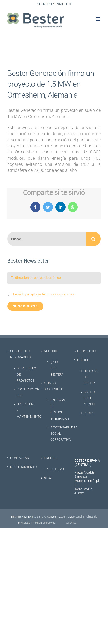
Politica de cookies (44, 523)
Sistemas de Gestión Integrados (56, 409)
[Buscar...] (47, 239)
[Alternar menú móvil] (98, 19)
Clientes (44, 4)
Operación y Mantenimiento (23, 410)
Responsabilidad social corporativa (56, 433)
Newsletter (62, 4)
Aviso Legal (75, 517)
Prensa (50, 458)
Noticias (56, 469)
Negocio (51, 351)
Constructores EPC (23, 392)
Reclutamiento (21, 467)
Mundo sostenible (53, 386)
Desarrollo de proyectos (23, 374)
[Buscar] (93, 239)
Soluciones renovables (20, 354)
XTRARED (71, 523)
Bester (83, 360)
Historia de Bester (90, 377)
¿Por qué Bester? (56, 368)
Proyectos (87, 351)
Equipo (89, 413)
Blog (48, 478)
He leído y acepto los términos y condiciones (44, 294)
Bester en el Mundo (89, 398)
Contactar (20, 458)
